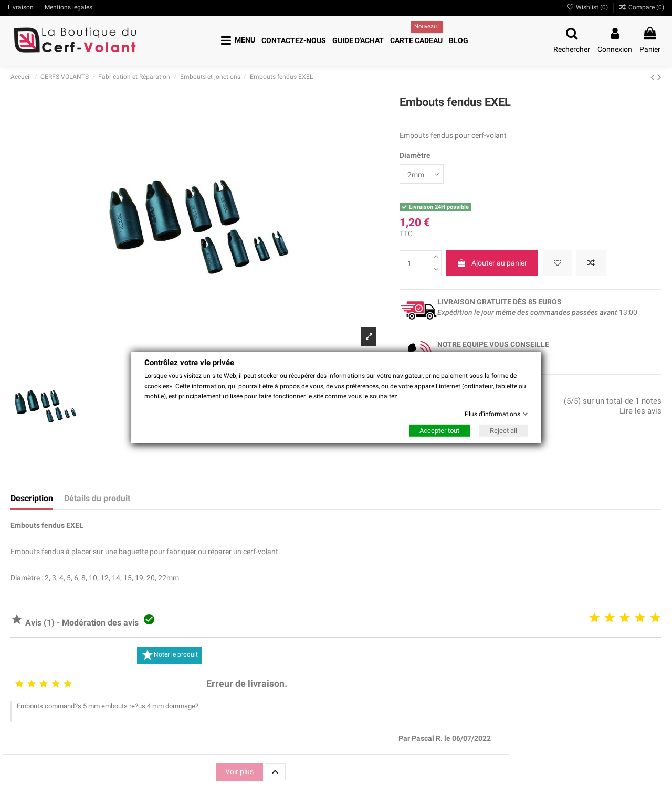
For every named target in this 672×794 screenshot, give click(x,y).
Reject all (503, 431)
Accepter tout (439, 431)
